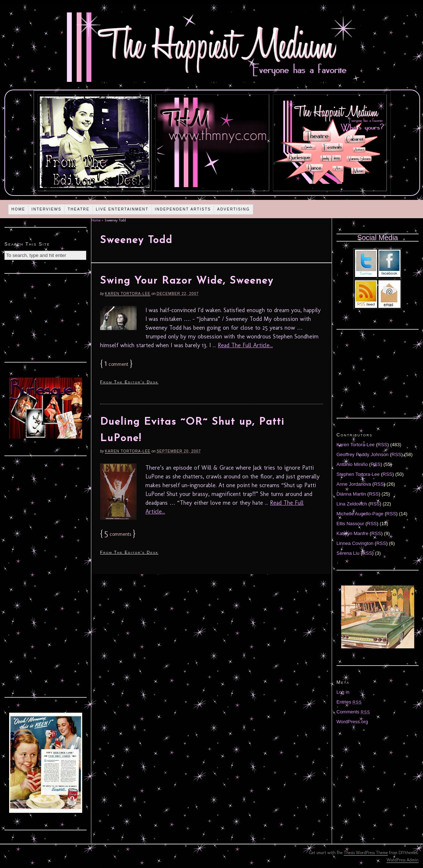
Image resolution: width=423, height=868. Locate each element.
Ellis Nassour (350, 524)
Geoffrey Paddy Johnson (363, 454)
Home (18, 209)
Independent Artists (183, 209)
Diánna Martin (351, 494)
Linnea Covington (355, 543)
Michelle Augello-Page (360, 514)
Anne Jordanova (354, 484)
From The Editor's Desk (129, 382)
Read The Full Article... (245, 345)
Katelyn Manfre (352, 533)
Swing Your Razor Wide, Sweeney (187, 281)
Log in (343, 692)
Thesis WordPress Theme (366, 853)
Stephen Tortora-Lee (358, 474)
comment (116, 364)
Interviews (46, 209)
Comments (353, 712)
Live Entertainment (122, 209)
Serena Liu (348, 553)
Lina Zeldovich (352, 504)
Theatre (79, 209)
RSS (383, 445)
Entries (349, 702)
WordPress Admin (403, 860)
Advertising (233, 209)
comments (118, 534)
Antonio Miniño (352, 464)
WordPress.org (352, 722)
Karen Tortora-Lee (128, 294)
